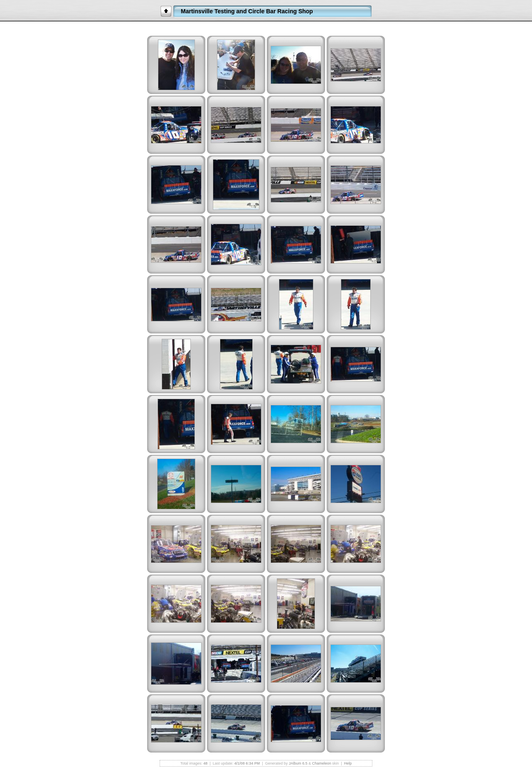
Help (348, 763)
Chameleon (322, 763)
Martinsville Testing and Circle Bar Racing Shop (247, 11)
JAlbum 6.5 (298, 763)
